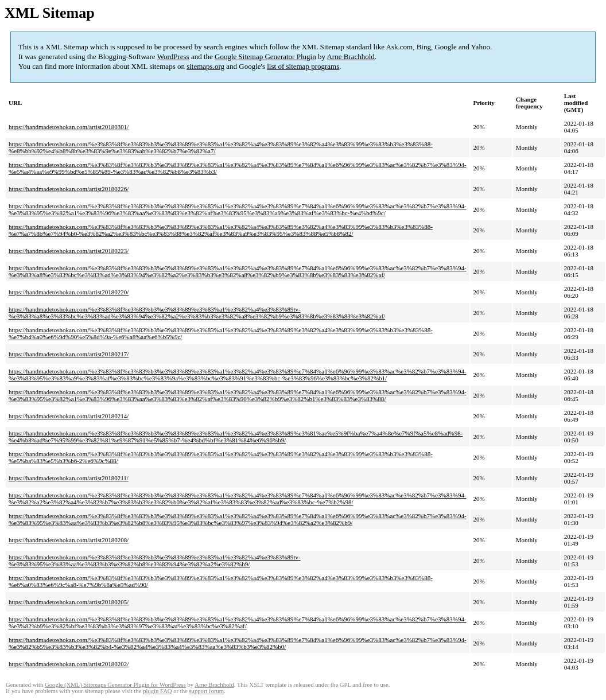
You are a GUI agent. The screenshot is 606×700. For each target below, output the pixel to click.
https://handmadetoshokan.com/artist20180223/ (69, 251)
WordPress (173, 57)
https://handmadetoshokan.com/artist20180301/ (69, 127)
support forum (206, 691)
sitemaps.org (205, 66)
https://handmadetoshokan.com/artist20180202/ (69, 664)
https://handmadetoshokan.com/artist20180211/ (69, 478)
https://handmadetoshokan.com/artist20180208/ (69, 540)
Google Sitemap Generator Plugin (265, 57)
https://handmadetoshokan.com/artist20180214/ (69, 416)
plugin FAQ (157, 691)
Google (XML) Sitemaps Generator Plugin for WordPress (115, 685)
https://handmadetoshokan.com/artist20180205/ (69, 602)
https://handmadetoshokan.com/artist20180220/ (69, 292)
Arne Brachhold (350, 57)
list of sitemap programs (303, 66)
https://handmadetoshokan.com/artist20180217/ (69, 354)
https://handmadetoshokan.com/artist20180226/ (69, 189)
